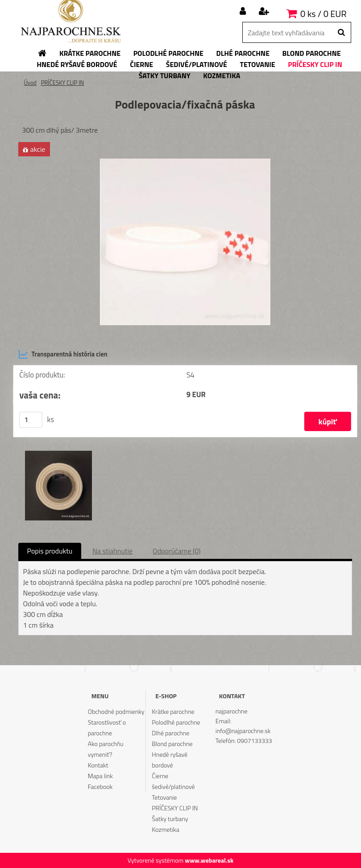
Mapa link (100, 776)
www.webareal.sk (209, 860)
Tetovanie (164, 797)
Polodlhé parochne (176, 722)
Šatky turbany (170, 819)
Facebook (100, 786)
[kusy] (31, 420)
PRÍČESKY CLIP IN (63, 83)
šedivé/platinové (173, 786)
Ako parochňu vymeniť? (106, 749)
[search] (341, 33)
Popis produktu (50, 551)
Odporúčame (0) (176, 551)
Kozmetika (165, 829)
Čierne (160, 776)
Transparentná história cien (63, 354)
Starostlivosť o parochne (107, 728)
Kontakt (98, 765)
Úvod (30, 83)
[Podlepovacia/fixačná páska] (185, 162)
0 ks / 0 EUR (323, 14)
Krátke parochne (173, 711)
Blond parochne (172, 744)
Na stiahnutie (112, 551)
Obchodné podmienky (116, 711)
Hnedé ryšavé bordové (170, 760)
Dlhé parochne (170, 733)
